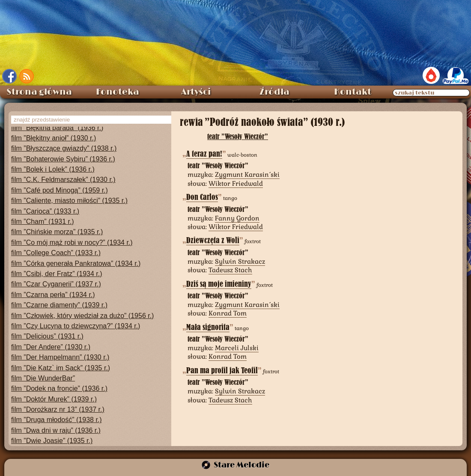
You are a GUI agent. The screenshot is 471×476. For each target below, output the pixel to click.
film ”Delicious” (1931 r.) (47, 336)
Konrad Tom (228, 313)
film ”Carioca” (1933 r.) (45, 211)
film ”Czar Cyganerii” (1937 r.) (56, 284)
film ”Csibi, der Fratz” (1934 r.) (57, 274)
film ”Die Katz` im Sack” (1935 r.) (61, 368)
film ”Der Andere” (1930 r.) (51, 347)
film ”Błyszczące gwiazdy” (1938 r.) (64, 148)
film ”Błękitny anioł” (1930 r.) (54, 138)
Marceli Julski (237, 348)
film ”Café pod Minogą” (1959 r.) (60, 190)
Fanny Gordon (237, 218)
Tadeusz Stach (230, 270)
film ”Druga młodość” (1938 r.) (57, 420)
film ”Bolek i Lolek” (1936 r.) (53, 169)
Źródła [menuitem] (274, 92)
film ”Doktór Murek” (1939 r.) (54, 399)
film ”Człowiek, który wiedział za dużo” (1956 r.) (82, 316)
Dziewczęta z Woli (213, 240)
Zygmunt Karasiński (247, 174)
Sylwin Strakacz (240, 261)
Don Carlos (202, 197)
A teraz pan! (204, 154)
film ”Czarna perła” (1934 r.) (53, 295)
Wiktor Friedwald (236, 183)
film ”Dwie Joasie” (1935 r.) (52, 441)
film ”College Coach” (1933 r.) (56, 253)
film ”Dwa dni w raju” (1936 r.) (56, 430)
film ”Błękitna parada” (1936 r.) (57, 128)
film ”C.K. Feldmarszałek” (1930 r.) (63, 180)
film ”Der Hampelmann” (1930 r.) (60, 357)
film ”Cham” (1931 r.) (43, 222)
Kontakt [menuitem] (353, 92)
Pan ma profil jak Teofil (222, 370)
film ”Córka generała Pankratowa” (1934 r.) (76, 263)
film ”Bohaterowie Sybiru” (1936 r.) (63, 159)
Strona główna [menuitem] (39, 92)
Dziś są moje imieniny (219, 284)
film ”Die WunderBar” (43, 378)
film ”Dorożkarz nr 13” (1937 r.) (58, 409)
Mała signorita (208, 327)
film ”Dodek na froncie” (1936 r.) (59, 388)
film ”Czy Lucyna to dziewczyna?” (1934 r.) (76, 326)
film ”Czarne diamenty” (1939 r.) (59, 305)
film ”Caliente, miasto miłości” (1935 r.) (69, 201)
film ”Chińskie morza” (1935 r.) (57, 232)
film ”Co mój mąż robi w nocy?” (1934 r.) (72, 242)
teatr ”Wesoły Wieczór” (238, 136)
